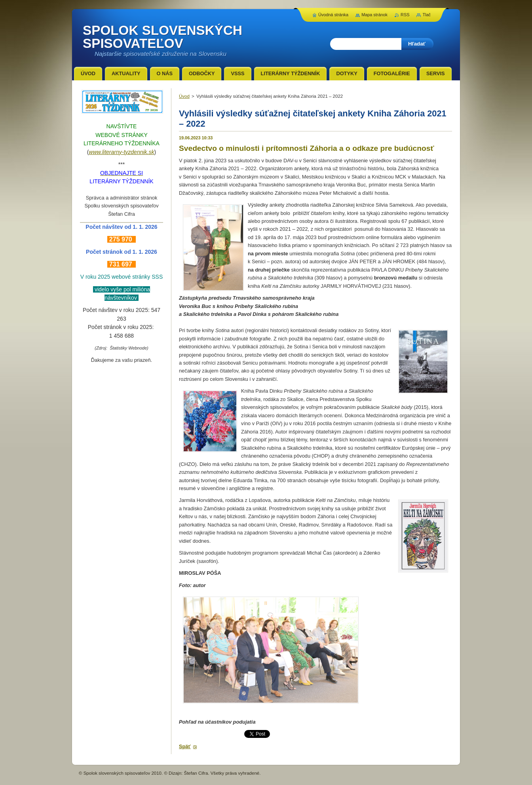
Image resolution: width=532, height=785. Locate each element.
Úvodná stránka (333, 15)
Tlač (427, 15)
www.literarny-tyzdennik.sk (122, 152)
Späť (185, 746)
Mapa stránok (374, 15)
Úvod (184, 96)
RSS (405, 15)
